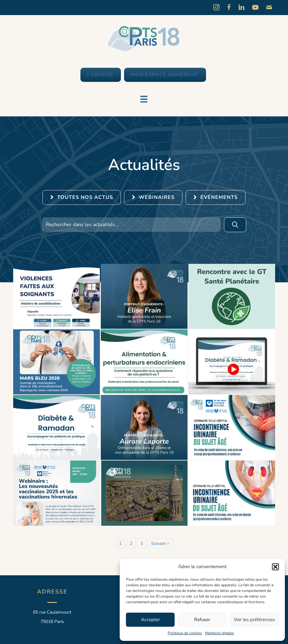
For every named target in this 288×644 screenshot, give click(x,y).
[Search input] (131, 225)
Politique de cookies (185, 633)
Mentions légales (220, 633)
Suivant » (160, 543)
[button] (275, 567)
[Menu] (144, 99)
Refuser (202, 620)
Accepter (150, 620)
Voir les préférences (254, 620)
